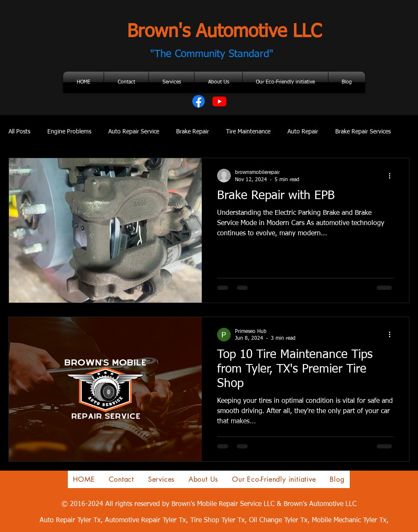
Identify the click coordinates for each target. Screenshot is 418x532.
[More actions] (392, 176)
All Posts (19, 132)
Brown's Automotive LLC (224, 32)
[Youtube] (219, 101)
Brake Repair (193, 132)
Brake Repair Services (363, 132)
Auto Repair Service (134, 132)
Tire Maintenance (248, 132)
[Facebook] (199, 101)
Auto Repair (303, 132)
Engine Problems (69, 132)
